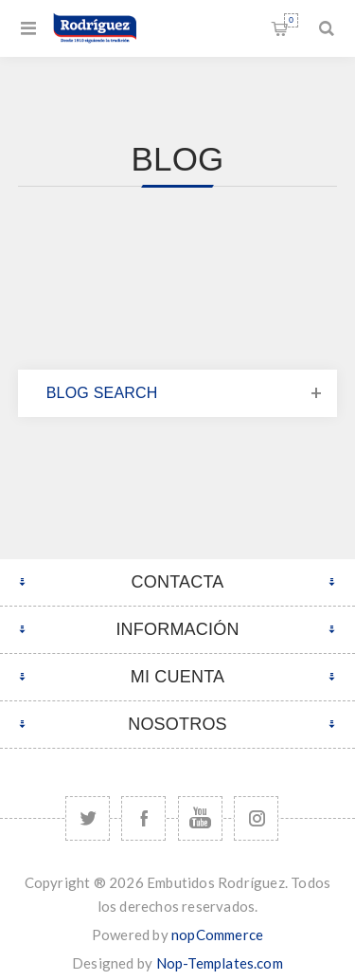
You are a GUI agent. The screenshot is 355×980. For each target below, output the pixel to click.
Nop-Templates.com (220, 963)
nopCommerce (217, 935)
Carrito (291, 20)
